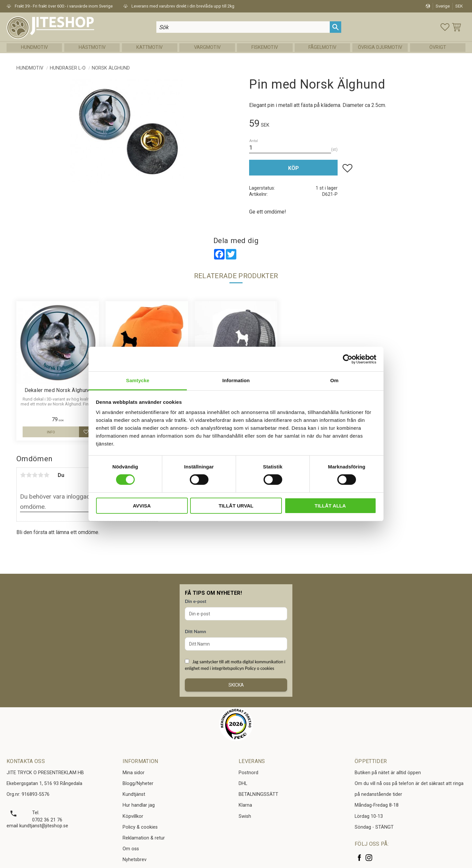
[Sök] (335, 27)
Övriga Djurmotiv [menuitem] (380, 47)
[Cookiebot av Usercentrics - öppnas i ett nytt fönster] (348, 359)
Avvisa (142, 506)
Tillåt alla (330, 506)
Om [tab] (334, 380)
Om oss (131, 849)
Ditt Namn (196, 631)
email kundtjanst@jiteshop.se (37, 826)
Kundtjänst (134, 794)
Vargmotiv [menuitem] (207, 47)
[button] (445, 27)
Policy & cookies (140, 827)
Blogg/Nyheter (138, 784)
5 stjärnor (47, 475)
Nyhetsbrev (135, 860)
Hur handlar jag (139, 805)
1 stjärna (23, 475)
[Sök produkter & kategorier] (243, 27)
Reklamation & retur (144, 838)
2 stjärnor (29, 475)
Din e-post (196, 601)
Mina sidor (134, 773)
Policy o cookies (259, 668)
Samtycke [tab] (138, 380)
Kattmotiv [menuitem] (149, 47)
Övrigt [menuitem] (438, 47)
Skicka (236, 685)
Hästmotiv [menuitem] (92, 47)
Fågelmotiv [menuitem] (322, 47)
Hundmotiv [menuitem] (34, 47)
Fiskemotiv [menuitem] (265, 47)
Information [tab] (236, 380)
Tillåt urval (236, 506)
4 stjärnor (41, 475)
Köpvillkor (133, 816)
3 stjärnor (35, 475)
